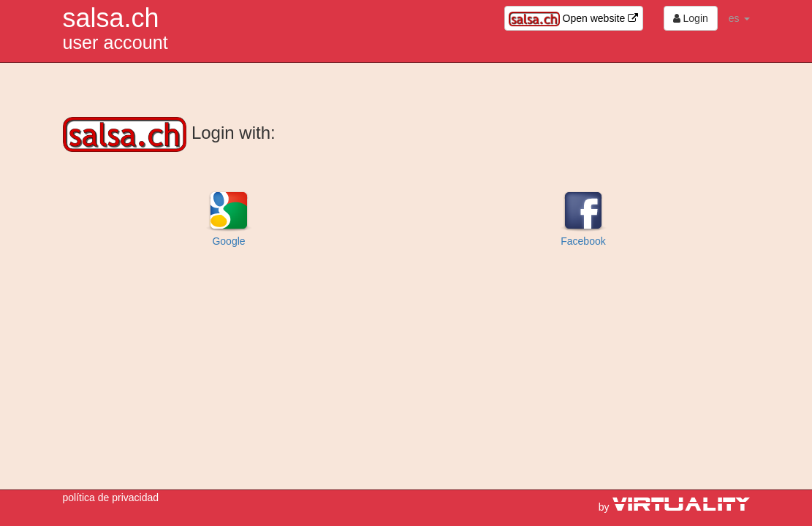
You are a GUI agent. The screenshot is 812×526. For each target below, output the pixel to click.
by (674, 507)
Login (691, 18)
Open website (573, 19)
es (739, 18)
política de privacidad (111, 498)
